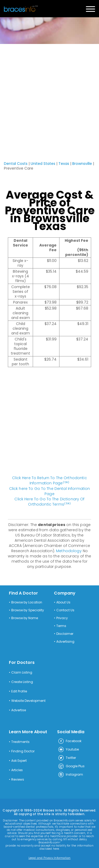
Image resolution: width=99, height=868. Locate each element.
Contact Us (65, 610)
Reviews (18, 779)
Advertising (65, 641)
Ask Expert (19, 760)
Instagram (70, 774)
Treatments (20, 741)
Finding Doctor (23, 751)
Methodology (69, 550)
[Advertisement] (49, 96)
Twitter (67, 758)
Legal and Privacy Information (50, 858)
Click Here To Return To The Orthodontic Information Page (49, 480)
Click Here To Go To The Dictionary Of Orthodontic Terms (49, 501)
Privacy (62, 618)
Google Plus (71, 766)
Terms (61, 625)
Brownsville (82, 164)
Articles (17, 770)
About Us (63, 602)
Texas (64, 164)
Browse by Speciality (28, 610)
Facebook (70, 741)
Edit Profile (19, 691)
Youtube (68, 749)
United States (43, 164)
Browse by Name (25, 618)
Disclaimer (65, 633)
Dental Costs (16, 164)
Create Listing (22, 681)
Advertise (19, 710)
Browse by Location (27, 602)
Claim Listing (22, 672)
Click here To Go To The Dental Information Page (50, 491)
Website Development (28, 700)
